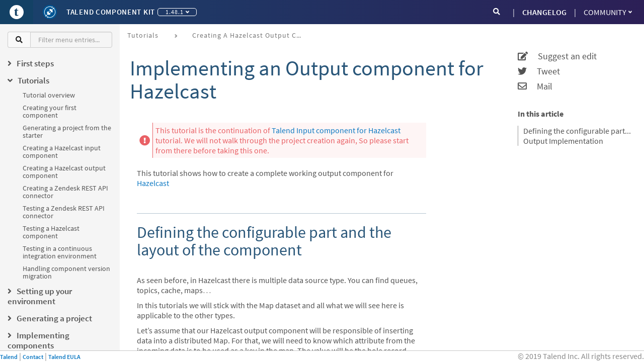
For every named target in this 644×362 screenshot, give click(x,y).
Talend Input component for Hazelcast (336, 130)
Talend (9, 357)
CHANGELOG (544, 12)
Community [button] (608, 12)
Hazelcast (153, 183)
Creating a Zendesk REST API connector (65, 192)
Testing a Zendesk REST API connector (64, 212)
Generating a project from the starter (67, 131)
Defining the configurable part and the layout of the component (577, 131)
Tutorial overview (49, 95)
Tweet (539, 71)
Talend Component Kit (111, 12)
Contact (33, 357)
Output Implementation (563, 141)
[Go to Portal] (17, 12)
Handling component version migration (66, 272)
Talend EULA (64, 357)
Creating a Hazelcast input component (62, 152)
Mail (535, 86)
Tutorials (143, 35)
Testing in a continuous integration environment (60, 252)
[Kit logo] (50, 12)
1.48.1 (177, 12)
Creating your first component (50, 111)
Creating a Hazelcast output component (64, 172)
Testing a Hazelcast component (51, 232)
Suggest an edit (557, 56)
